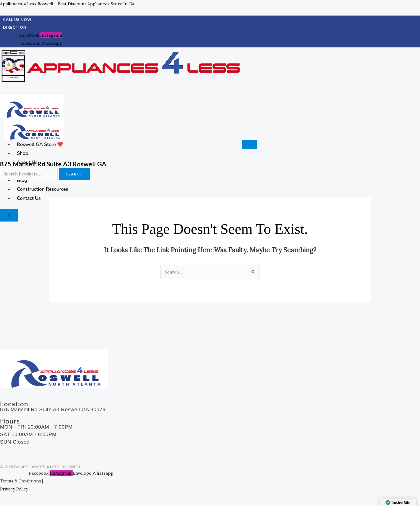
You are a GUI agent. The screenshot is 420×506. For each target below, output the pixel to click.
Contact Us (29, 198)
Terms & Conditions (20, 481)
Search (74, 174)
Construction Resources (42, 189)
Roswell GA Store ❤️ (40, 144)
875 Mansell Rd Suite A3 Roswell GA (53, 164)
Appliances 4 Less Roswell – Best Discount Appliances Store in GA (67, 4)
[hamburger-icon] (250, 144)
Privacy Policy (14, 489)
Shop (22, 153)
